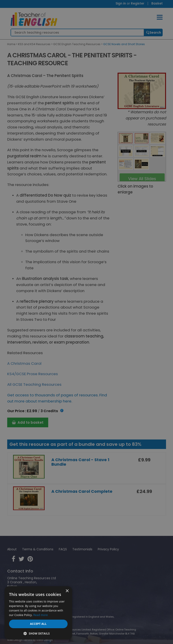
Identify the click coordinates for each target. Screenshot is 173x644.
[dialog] (86, 322)
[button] (38, 633)
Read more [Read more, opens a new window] (41, 615)
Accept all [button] (38, 624)
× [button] (67, 591)
